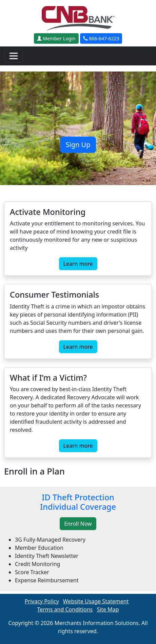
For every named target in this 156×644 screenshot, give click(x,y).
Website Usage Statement (96, 601)
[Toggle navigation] (14, 56)
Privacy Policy (42, 601)
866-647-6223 (101, 38)
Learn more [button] (78, 264)
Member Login (56, 38)
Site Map (108, 609)
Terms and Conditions (65, 609)
